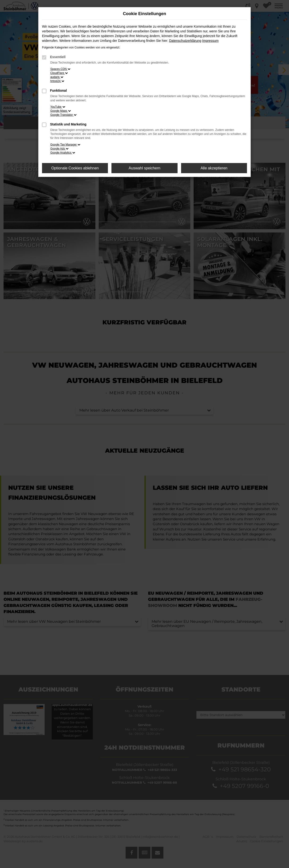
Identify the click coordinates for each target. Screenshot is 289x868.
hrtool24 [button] (57, 81)
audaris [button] (57, 77)
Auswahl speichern (144, 168)
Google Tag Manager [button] (65, 145)
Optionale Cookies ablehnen (75, 168)
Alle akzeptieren (214, 168)
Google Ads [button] (59, 149)
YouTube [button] (58, 107)
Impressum (210, 41)
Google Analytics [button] (63, 153)
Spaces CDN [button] (60, 69)
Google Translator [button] (63, 115)
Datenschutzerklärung (185, 41)
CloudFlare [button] (59, 73)
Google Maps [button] (61, 111)
